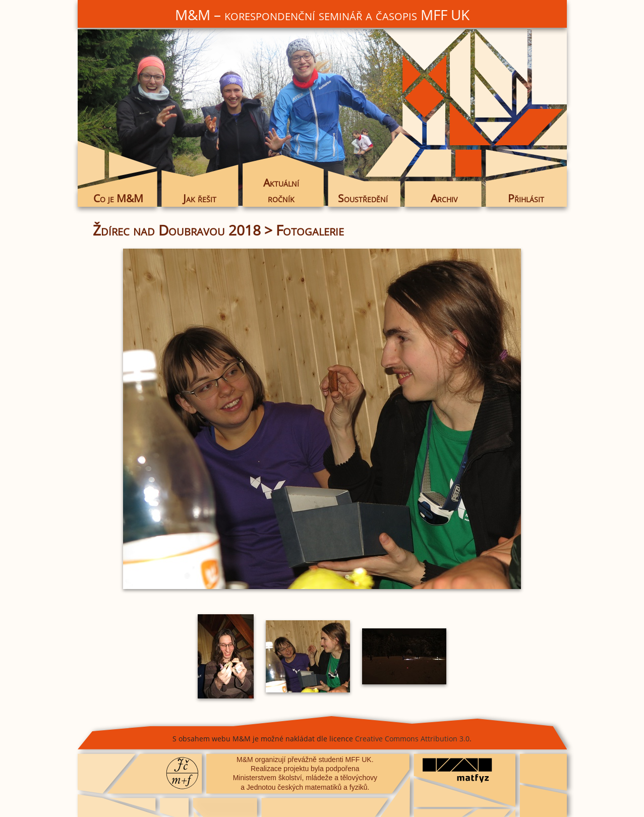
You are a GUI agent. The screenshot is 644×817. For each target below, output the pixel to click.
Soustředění (363, 198)
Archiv (444, 198)
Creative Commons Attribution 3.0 (412, 739)
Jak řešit (200, 198)
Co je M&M (118, 198)
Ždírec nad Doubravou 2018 (177, 230)
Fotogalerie (310, 230)
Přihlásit (526, 198)
